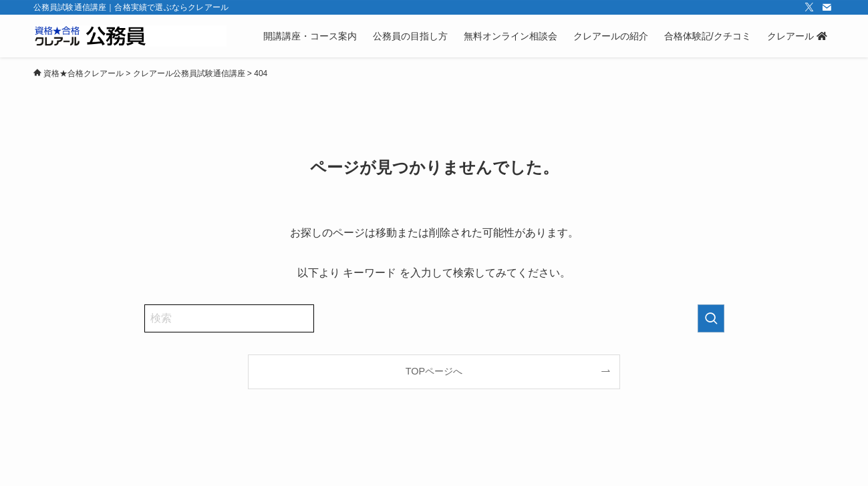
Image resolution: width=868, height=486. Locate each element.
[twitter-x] (809, 7)
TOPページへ (434, 371)
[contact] (827, 7)
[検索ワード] (229, 318)
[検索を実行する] (711, 318)
